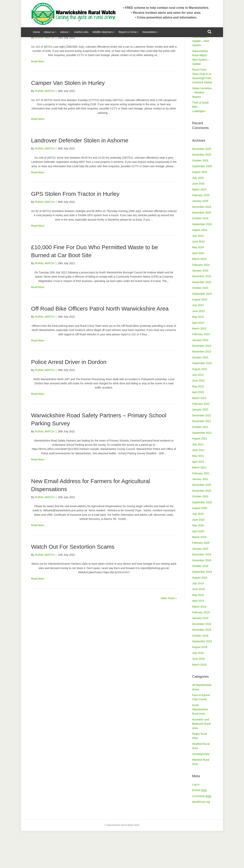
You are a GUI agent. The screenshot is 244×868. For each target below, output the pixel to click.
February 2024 (201, 302)
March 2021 (199, 505)
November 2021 (202, 458)
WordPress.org (201, 839)
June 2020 (198, 557)
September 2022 (202, 400)
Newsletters (149, 32)
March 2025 (199, 227)
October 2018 (200, 673)
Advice (64, 32)
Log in (196, 822)
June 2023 (198, 348)
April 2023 (198, 360)
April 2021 (198, 499)
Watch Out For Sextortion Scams (73, 584)
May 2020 (198, 563)
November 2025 (202, 192)
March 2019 (199, 644)
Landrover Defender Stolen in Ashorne (80, 178)
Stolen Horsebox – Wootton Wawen (202, 130)
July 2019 (198, 621)
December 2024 (202, 244)
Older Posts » (169, 635)
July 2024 (198, 273)
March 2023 (199, 366)
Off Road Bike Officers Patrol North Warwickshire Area (100, 346)
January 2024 (200, 308)
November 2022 (202, 389)
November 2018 (202, 667)
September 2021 (202, 470)
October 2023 (200, 325)
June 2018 (198, 696)
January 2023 (200, 377)
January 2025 (200, 238)
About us (49, 32)
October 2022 (200, 395)
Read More (38, 99)
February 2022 (201, 441)
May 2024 (198, 284)
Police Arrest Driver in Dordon (69, 399)
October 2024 (200, 255)
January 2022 (200, 447)
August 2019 (200, 615)
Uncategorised (201, 791)
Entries (199, 827)
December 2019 (202, 592)
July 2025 (198, 215)
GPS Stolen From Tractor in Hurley (75, 231)
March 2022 (199, 435)
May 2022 (198, 424)
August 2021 (200, 476)
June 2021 (198, 487)
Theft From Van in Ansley (63, 67)
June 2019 (198, 626)
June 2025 (198, 221)
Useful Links (81, 32)
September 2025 (202, 203)
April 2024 (198, 290)
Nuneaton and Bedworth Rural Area (201, 761)
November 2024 (202, 250)
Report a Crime (128, 32)
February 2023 (201, 371)
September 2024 (202, 261)
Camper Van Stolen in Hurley (68, 120)
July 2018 (198, 690)
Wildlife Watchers (103, 32)
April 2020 (198, 568)
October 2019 (200, 603)
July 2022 (198, 412)
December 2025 (202, 186)
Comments (202, 833)
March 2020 (199, 574)
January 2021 (200, 516)
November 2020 (202, 528)
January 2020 (200, 586)
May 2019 (198, 632)
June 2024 (198, 279)
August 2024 (200, 267)
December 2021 (202, 453)
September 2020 (202, 540)
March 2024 (199, 296)
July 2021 (198, 482)
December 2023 (202, 313)
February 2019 (201, 650)
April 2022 (198, 429)
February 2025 (201, 232)
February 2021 (201, 511)
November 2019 (202, 597)
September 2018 (202, 679)
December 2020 (202, 522)
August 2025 (200, 209)
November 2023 (202, 319)
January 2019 (200, 655)
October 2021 (200, 464)
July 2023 (198, 342)
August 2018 (200, 684)
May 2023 (198, 354)
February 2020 (201, 580)
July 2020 (198, 551)
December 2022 (202, 383)
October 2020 (200, 534)
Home (37, 32)
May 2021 (198, 493)
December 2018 (202, 661)
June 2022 (198, 418)
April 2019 (198, 638)
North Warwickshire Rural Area (200, 747)
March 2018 (199, 702)
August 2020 (200, 545)
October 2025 (200, 198)
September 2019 (202, 609)
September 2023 (202, 331)
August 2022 (200, 406)
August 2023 (200, 337)
